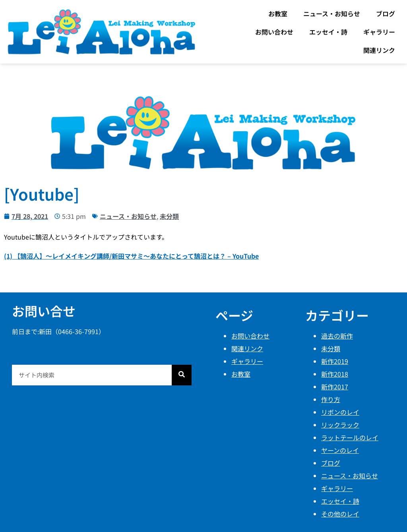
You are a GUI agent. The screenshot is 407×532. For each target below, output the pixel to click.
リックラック (340, 425)
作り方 (331, 399)
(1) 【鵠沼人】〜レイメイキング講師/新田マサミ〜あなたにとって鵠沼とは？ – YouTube (131, 256)
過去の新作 (337, 336)
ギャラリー (379, 32)
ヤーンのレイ (340, 450)
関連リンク (379, 50)
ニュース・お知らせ (332, 14)
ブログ (386, 14)
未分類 (169, 216)
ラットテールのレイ (350, 437)
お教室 (278, 14)
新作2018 (335, 374)
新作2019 (335, 361)
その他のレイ (340, 514)
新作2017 (335, 387)
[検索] (182, 375)
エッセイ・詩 (328, 32)
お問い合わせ (274, 32)
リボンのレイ (340, 412)
